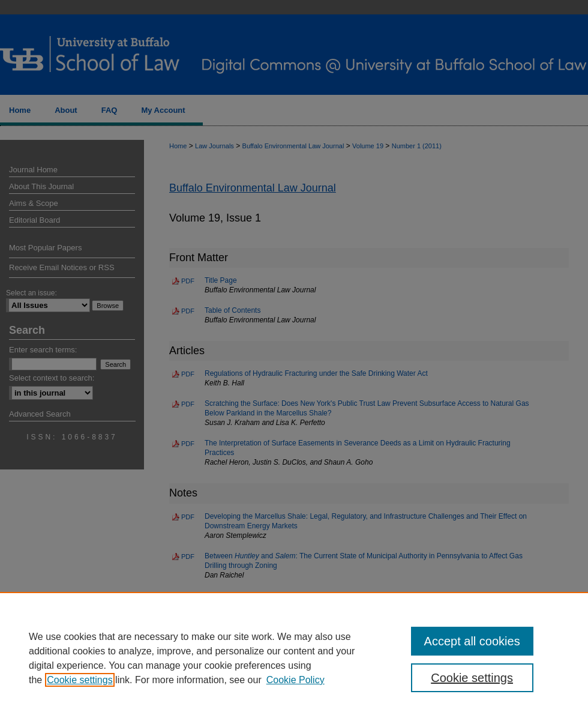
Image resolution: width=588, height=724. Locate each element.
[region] (294, 658)
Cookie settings (79, 680)
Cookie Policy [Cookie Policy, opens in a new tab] (295, 680)
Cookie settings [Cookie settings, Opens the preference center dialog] (472, 678)
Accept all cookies (472, 641)
